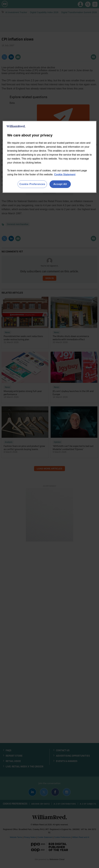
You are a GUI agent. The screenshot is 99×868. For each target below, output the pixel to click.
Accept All (60, 184)
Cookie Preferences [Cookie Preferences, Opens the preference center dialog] (32, 184)
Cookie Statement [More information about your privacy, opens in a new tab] (65, 174)
